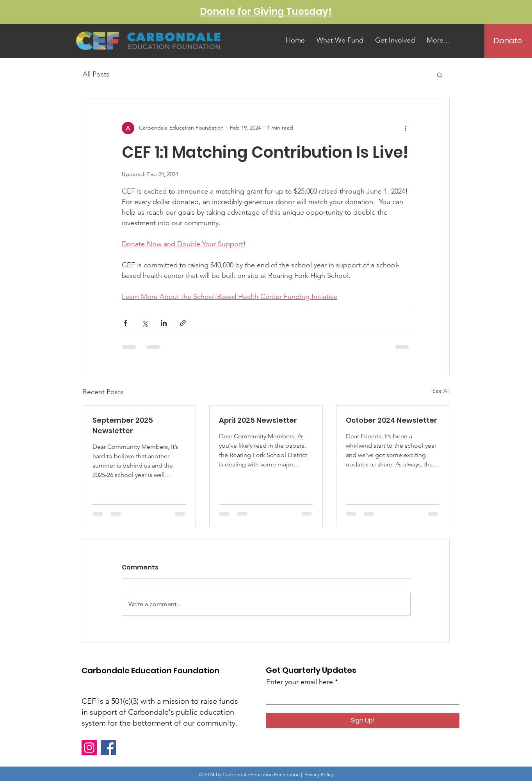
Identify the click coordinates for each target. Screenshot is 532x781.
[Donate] (508, 41)
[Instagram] (89, 748)
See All (441, 391)
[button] (440, 75)
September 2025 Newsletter (123, 425)
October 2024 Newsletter (391, 420)
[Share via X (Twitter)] (145, 323)
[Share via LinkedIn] (164, 323)
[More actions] (406, 128)
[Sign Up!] (363, 721)
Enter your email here (300, 682)
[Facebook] (108, 748)
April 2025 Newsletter (258, 420)
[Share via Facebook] (125, 323)
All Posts (96, 74)
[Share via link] (183, 323)
